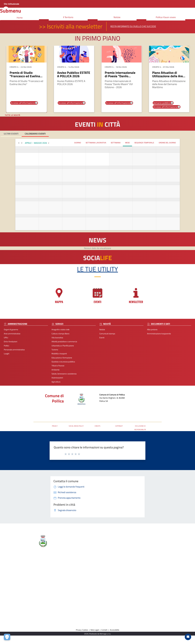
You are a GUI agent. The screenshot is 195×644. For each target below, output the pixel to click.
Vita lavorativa (57, 338)
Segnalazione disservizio (163, 570)
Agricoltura (56, 382)
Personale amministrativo (14, 350)
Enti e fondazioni (11, 342)
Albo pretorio (152, 329)
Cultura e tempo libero (60, 334)
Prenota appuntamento (163, 562)
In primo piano (97, 38)
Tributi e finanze (58, 366)
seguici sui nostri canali (115, 587)
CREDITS (97, 426)
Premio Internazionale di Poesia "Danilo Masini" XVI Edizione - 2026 (120, 78)
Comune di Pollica (54, 398)
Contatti (111, 558)
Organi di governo (11, 329)
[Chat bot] (188, 637)
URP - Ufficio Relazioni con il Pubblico (48, 413)
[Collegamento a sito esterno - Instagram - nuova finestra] (113, 592)
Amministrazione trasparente (159, 334)
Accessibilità (114, 630)
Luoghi (7, 354)
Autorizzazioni (57, 378)
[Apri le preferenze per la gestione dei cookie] (7, 637)
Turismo (55, 350)
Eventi (102, 338)
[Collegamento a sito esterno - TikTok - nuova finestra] (118, 592)
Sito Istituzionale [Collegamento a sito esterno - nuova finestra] (11, 4)
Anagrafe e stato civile (61, 329)
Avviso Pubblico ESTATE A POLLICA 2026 (74, 74)
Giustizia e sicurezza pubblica (63, 362)
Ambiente (56, 370)
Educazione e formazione (62, 358)
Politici (6, 346)
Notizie (102, 329)
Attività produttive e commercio (64, 342)
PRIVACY (55, 426)
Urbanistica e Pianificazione (63, 346)
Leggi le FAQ (158, 566)
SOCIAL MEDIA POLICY (76, 426)
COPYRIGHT (119, 426)
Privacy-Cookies (82, 630)
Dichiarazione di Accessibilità (165, 574)
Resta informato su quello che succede (133, 26)
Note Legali (95, 630)
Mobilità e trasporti (59, 354)
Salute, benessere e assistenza (64, 374)
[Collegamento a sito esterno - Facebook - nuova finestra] (109, 592)
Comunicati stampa (107, 334)
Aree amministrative (12, 334)
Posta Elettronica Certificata (45, 409)
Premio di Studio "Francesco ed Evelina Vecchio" (25, 76)
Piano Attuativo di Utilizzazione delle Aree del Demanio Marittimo (168, 76)
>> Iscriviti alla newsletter (71, 26)
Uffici (6, 338)
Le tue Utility (97, 269)
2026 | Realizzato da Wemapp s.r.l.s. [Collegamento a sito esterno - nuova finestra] (97, 634)
